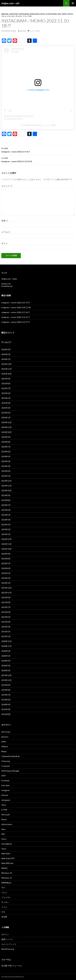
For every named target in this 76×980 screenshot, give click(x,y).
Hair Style (5, 785)
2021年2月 (6, 632)
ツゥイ (25, 16)
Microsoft (6, 815)
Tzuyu (70, 14)
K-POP (48, 14)
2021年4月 (6, 622)
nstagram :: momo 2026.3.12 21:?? (16, 317)
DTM (3, 776)
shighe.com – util (10, 3)
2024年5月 (6, 456)
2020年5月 (6, 656)
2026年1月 (6, 359)
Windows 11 (7, 878)
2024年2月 (6, 471)
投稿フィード (7, 939)
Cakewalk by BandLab (10, 756)
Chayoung (14, 14)
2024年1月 (6, 476)
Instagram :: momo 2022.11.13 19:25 (38, 160)
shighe (23, 31)
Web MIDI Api (7, 863)
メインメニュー (73, 3)
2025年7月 (6, 388)
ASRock (5, 746)
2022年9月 (6, 554)
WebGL (4, 868)
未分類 (4, 917)
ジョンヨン (11, 16)
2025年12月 (6, 364)
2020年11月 (6, 646)
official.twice (7, 824)
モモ (30, 16)
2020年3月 (6, 666)
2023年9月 (6, 495)
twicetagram (7, 844)
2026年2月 (6, 354)
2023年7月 (6, 505)
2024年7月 (6, 447)
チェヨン (19, 16)
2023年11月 (6, 486)
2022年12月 (6, 539)
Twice (64, 14)
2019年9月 (6, 685)
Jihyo (43, 14)
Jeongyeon (35, 14)
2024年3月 (6, 466)
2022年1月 (6, 583)
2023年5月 (6, 515)
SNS (59, 14)
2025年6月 (6, 393)
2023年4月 (6, 520)
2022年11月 (6, 544)
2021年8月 (6, 602)
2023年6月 (6, 510)
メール (6, 232)
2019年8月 (6, 690)
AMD (4, 742)
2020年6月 (6, 651)
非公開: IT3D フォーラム (12, 966)
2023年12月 (6, 481)
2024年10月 (6, 432)
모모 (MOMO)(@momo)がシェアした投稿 (38, 125)
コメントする (35, 31)
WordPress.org (8, 949)
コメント (7, 186)
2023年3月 (6, 525)
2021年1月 (6, 636)
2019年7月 (6, 695)
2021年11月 (6, 593)
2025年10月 (6, 374)
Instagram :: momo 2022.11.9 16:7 (38, 150)
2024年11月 (6, 427)
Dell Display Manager (10, 771)
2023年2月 (6, 529)
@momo (5, 14)
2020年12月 (6, 641)
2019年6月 (6, 700)
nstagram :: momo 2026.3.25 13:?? (16, 303)
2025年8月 (6, 383)
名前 (5, 221)
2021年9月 (6, 597)
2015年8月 (6, 714)
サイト (5, 243)
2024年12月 (6, 422)
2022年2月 (6, 578)
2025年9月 (6, 379)
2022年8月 (6, 559)
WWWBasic (6, 883)
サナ (3, 888)
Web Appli (6, 853)
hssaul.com (6, 284)
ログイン (5, 934)
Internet (5, 795)
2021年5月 (6, 617)
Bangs (4, 751)
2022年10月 (6, 549)
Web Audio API (8, 858)
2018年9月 (6, 704)
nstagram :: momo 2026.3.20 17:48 (16, 307)
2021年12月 (6, 588)
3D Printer (6, 732)
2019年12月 (6, 675)
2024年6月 (6, 452)
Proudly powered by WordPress (13, 977)
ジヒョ (4, 16)
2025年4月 (6, 403)
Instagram (24, 14)
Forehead (5, 781)
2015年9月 (6, 709)
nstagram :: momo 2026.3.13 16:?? (16, 312)
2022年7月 (6, 563)
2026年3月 (6, 349)
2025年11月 (6, 369)
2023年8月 (6, 500)
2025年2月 (6, 413)
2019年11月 (6, 680)
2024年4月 (6, 461)
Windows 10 (7, 873)
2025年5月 (6, 398)
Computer (6, 766)
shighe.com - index (9, 279)
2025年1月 (6, 418)
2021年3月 (6, 627)
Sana (3, 829)
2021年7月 (6, 607)
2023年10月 (6, 490)
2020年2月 (6, 670)
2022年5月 (6, 573)
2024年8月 (6, 442)
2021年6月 (6, 612)
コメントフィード (9, 944)
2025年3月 (6, 408)
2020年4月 (6, 661)
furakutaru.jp (7, 286)
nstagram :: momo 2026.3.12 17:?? (16, 322)
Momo (54, 14)
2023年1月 (6, 534)
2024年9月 (6, 437)
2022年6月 (6, 568)
